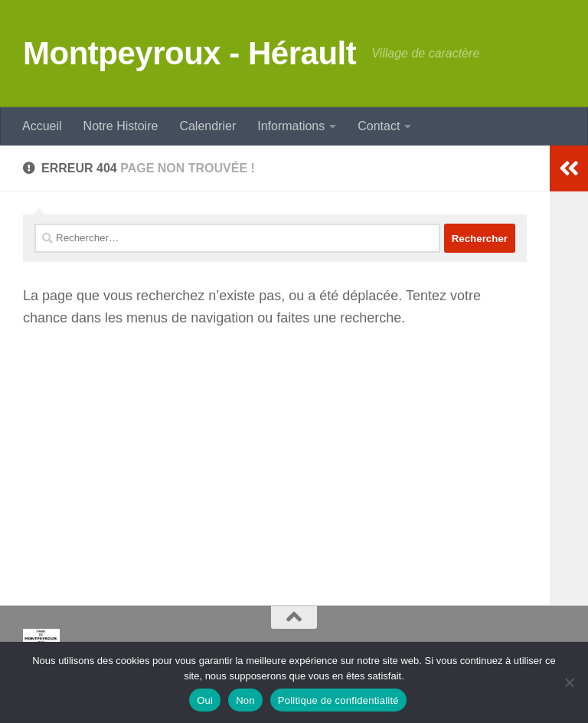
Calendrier (207, 126)
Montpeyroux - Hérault (189, 53)
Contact (379, 126)
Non (245, 700)
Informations (291, 126)
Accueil (42, 126)
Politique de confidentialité (338, 700)
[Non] (569, 682)
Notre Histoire (121, 126)
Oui (205, 700)
